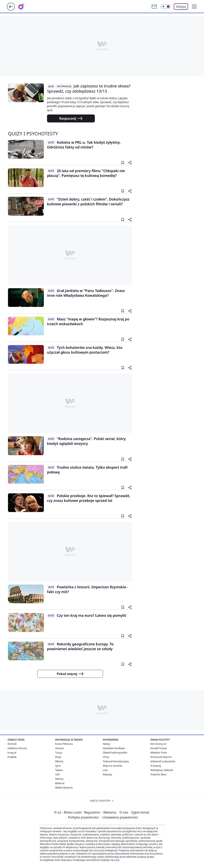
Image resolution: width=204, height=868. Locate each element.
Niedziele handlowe (114, 748)
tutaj (117, 860)
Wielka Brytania (64, 788)
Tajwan (59, 770)
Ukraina (60, 748)
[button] (194, 7)
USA (57, 774)
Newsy (106, 744)
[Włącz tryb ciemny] (166, 7)
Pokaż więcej (70, 674)
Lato (105, 770)
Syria (58, 766)
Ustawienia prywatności (119, 817)
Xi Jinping (156, 766)
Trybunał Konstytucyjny (116, 761)
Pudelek (12, 757)
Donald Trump (158, 748)
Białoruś (60, 783)
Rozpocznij (71, 118)
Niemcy (59, 779)
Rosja (58, 757)
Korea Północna (64, 744)
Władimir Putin (159, 753)
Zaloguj (181, 6)
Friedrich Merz (158, 774)
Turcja (59, 753)
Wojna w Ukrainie (113, 766)
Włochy (59, 761)
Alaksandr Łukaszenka (163, 761)
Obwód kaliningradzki (115, 753)
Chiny (106, 757)
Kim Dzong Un (158, 744)
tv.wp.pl (12, 753)
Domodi (12, 744)
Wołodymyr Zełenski (162, 770)
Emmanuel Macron (161, 757)
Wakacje (107, 774)
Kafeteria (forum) (17, 748)
